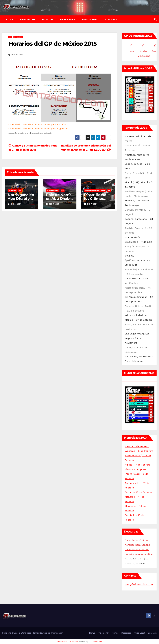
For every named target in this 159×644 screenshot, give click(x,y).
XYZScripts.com (96, 642)
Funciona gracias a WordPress (17, 633)
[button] (155, 19)
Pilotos (48, 19)
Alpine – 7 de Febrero (138, 465)
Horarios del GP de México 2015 (52, 44)
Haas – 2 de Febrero (137, 446)
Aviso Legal (90, 19)
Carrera (12, 191)
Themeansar (57, 633)
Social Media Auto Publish (67, 642)
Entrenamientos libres (95, 191)
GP (10, 37)
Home (9, 19)
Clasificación (53, 191)
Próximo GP (28, 19)
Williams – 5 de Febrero (139, 451)
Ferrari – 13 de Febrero (138, 492)
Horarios (18, 37)
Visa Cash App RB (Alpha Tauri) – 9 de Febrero (137, 474)
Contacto (112, 19)
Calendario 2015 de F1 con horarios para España (37, 124)
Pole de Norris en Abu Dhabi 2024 (59, 199)
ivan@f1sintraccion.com (139, 584)
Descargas (68, 19)
